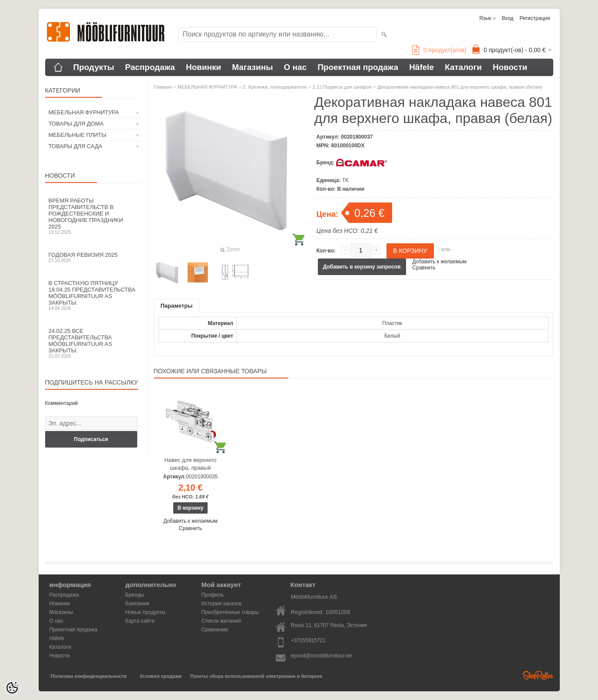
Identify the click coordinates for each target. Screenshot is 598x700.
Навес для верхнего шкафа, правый (190, 464)
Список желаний (221, 621)
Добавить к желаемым (440, 262)
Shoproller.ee (538, 675)
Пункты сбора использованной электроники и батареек (256, 676)
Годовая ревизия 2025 (93, 257)
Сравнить (424, 268)
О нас (295, 67)
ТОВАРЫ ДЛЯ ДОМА (76, 124)
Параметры (177, 306)
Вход (507, 18)
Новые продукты (145, 612)
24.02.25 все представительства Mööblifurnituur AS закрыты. (93, 343)
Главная (163, 87)
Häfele (421, 67)
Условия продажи (161, 676)
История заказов (222, 604)
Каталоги (463, 67)
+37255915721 (308, 640)
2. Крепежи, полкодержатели (275, 87)
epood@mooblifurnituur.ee (322, 656)
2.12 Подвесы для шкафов (342, 87)
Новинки (203, 67)
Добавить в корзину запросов (362, 267)
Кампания (137, 604)
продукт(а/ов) (439, 50)
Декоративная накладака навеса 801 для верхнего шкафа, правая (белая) (460, 87)
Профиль (213, 595)
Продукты (94, 67)
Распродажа (150, 67)
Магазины (252, 67)
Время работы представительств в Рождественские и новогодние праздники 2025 (93, 216)
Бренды (135, 595)
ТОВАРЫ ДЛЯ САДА (76, 146)
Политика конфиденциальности (89, 676)
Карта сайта (140, 621)
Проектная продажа (358, 67)
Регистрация (535, 18)
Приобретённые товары (230, 612)
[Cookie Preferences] (12, 688)
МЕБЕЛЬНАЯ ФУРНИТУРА (84, 112)
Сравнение (215, 630)
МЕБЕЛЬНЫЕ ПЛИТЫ (78, 135)
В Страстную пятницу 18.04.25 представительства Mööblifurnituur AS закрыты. (93, 295)
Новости (510, 67)
